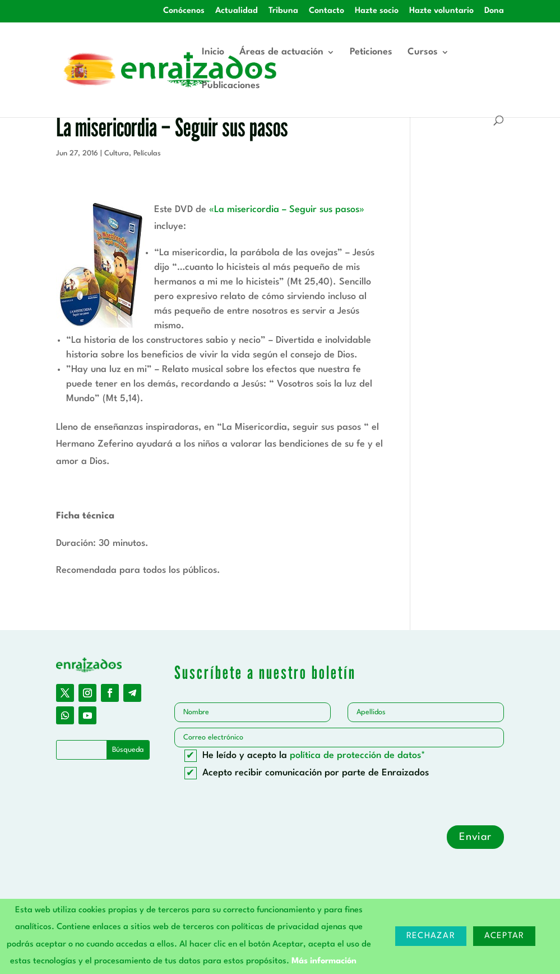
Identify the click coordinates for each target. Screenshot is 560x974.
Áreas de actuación (281, 52)
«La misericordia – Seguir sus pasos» (287, 210)
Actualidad (237, 11)
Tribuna (283, 11)
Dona (494, 11)
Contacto (327, 11)
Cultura (117, 153)
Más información (324, 961)
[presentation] (260, 803)
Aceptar (505, 936)
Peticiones (371, 52)
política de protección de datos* (358, 755)
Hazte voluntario (441, 11)
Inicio (213, 52)
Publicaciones (231, 86)
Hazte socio (377, 11)
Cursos (423, 52)
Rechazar (431, 936)
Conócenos (184, 11)
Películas (147, 153)
